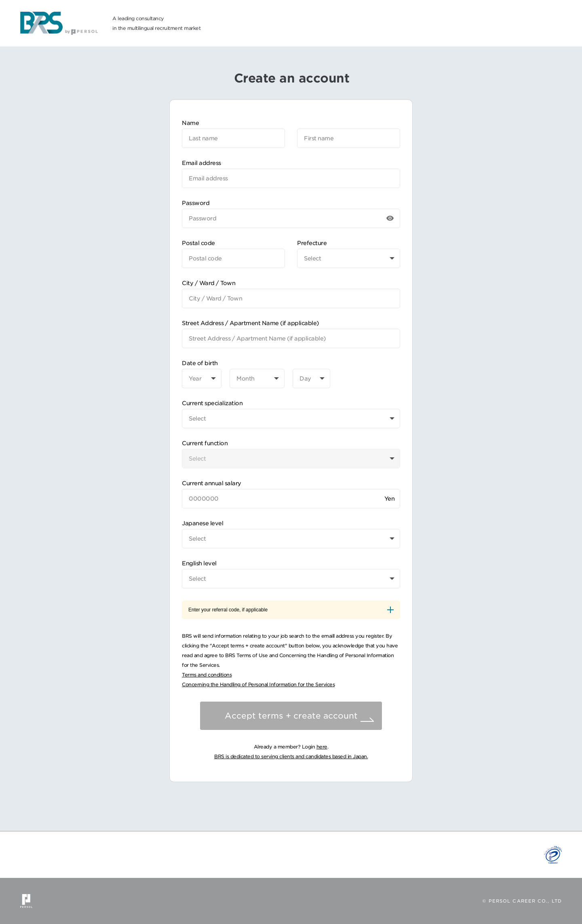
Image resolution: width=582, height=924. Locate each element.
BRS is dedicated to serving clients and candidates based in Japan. (291, 756)
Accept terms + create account (291, 716)
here (322, 747)
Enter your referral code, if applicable (291, 610)
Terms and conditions (207, 675)
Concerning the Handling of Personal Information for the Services (258, 684)
